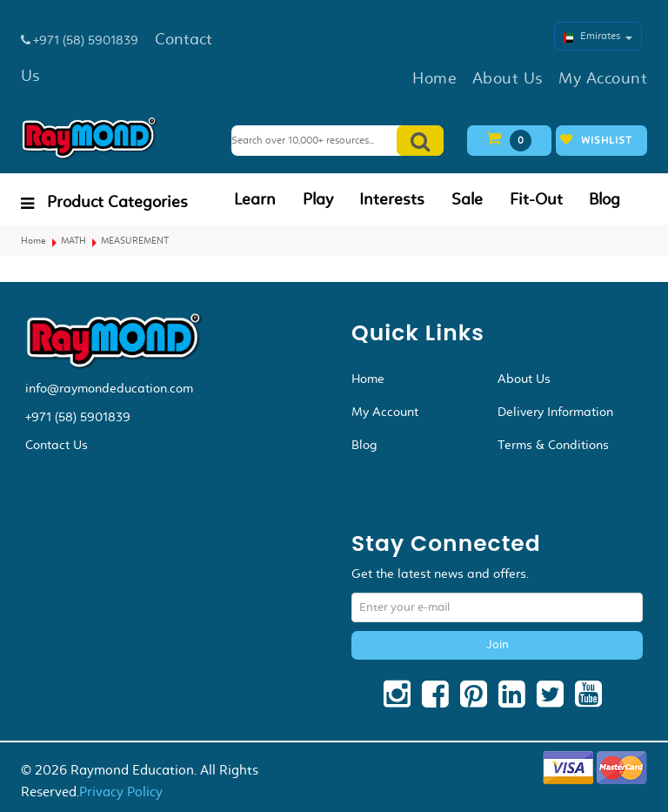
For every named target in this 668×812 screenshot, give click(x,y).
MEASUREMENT (135, 241)
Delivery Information (555, 412)
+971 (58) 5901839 (78, 417)
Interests (392, 199)
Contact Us (57, 445)
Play (318, 199)
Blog (605, 199)
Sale (467, 199)
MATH (73, 241)
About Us (524, 379)
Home (33, 241)
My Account (385, 412)
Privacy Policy (121, 792)
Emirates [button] (598, 36)
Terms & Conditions (553, 445)
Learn (255, 199)
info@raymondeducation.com (109, 388)
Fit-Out (536, 199)
